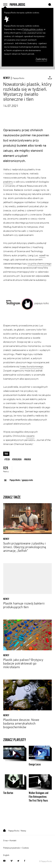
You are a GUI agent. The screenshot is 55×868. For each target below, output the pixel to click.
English (6, 855)
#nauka (27, 459)
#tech (7, 459)
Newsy (23, 831)
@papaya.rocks (27, 480)
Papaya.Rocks (18, 78)
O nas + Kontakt (10, 841)
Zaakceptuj (41, 59)
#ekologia (17, 459)
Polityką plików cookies (33, 29)
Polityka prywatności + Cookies (16, 848)
